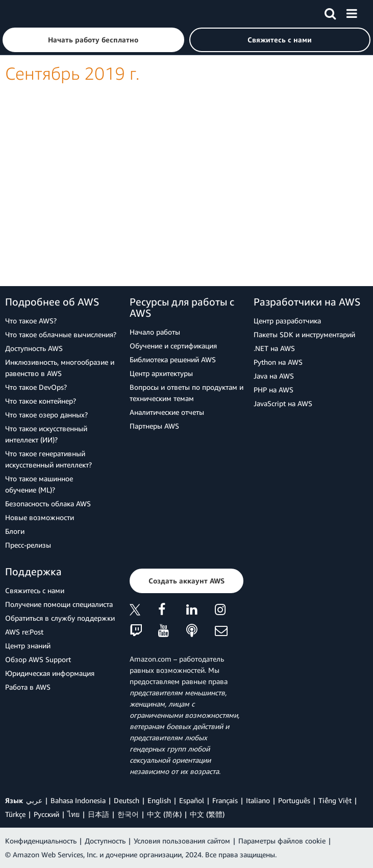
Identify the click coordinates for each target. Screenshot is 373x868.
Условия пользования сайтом (182, 841)
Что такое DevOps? (36, 387)
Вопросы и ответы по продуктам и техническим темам (186, 393)
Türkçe (15, 814)
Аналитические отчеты (167, 412)
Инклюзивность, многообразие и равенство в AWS (60, 368)
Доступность (105, 841)
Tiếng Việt (335, 800)
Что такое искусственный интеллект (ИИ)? (46, 434)
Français (225, 800)
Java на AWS (274, 376)
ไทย (73, 814)
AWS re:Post (24, 632)
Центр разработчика (287, 321)
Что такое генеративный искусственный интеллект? (48, 459)
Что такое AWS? (31, 321)
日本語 (98, 814)
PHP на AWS (273, 390)
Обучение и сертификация (173, 346)
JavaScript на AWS (283, 403)
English (159, 800)
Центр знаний (28, 646)
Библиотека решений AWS (173, 359)
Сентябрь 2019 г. (72, 73)
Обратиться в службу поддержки (60, 618)
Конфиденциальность (41, 841)
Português (294, 800)
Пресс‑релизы (28, 545)
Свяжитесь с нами (35, 590)
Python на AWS (278, 362)
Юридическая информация (50, 673)
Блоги (15, 531)
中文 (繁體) (207, 814)
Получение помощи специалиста (59, 604)
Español (192, 800)
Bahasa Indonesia (78, 800)
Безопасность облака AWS (48, 503)
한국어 (128, 814)
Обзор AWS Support (38, 659)
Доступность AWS (34, 348)
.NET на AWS (274, 348)
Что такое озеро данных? (46, 415)
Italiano (258, 800)
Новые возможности (40, 517)
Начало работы (155, 332)
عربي (34, 800)
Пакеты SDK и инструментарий (304, 334)
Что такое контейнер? (41, 401)
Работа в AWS (28, 687)
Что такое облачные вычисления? (61, 334)
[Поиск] (330, 12)
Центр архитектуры (161, 373)
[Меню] (352, 12)
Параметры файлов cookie (282, 841)
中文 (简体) (164, 814)
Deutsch (127, 800)
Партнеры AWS (154, 426)
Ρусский (46, 814)
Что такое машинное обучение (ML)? (39, 484)
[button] (93, 40)
